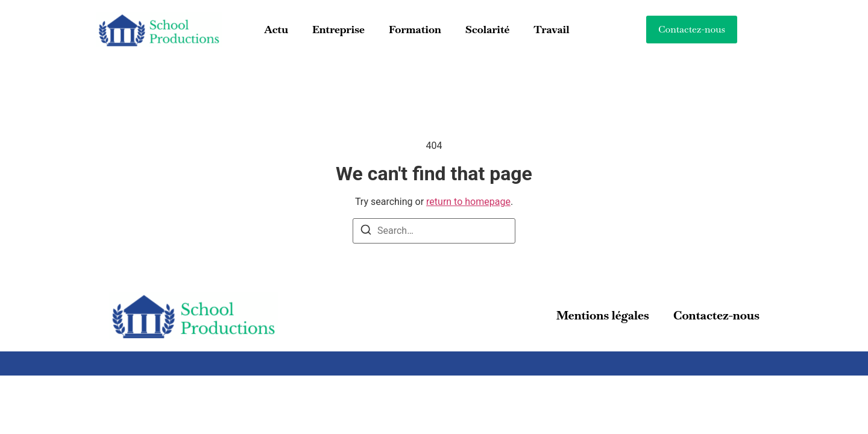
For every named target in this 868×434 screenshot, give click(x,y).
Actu (276, 29)
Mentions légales (603, 315)
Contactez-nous (716, 315)
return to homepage (468, 202)
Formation (415, 29)
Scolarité (487, 29)
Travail (551, 29)
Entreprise (338, 29)
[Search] (366, 232)
